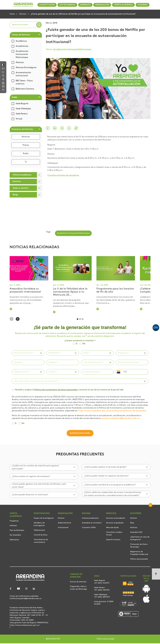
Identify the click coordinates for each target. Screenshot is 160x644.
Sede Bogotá (22, 104)
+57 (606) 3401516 (102, 591)
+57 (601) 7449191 (102, 584)
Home (12, 14)
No (84, 344)
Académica (21, 41)
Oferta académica (22, 175)
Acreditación (22, 46)
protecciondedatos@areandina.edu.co (121, 419)
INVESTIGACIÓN (42, 514)
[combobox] (14, 354)
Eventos (17, 182)
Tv (26, 162)
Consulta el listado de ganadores (63, 175)
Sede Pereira (22, 114)
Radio (26, 154)
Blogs (15, 195)
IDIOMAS (86, 514)
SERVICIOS (111, 514)
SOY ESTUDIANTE (67, 5)
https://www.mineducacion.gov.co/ (25, 626)
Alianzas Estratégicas (26, 68)
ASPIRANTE (85, 5)
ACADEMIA (143, 5)
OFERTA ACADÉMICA (123, 5)
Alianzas (20, 62)
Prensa (26, 145)
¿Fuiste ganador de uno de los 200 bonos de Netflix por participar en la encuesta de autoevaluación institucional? (83, 14)
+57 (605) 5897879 (102, 598)
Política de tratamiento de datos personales (56, 390)
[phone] (135, 372)
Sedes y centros (20, 188)
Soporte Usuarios (113, 540)
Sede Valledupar (23, 109)
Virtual (19, 119)
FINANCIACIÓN (102, 5)
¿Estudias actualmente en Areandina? (80, 341)
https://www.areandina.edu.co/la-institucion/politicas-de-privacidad (112, 411)
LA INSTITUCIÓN (47, 5)
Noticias (23, 14)
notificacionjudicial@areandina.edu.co (26, 599)
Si (77, 344)
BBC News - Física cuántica (24, 82)
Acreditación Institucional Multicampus (22, 54)
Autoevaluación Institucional (23, 74)
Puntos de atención (78, 582)
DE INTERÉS (136, 514)
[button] (3, 65)
